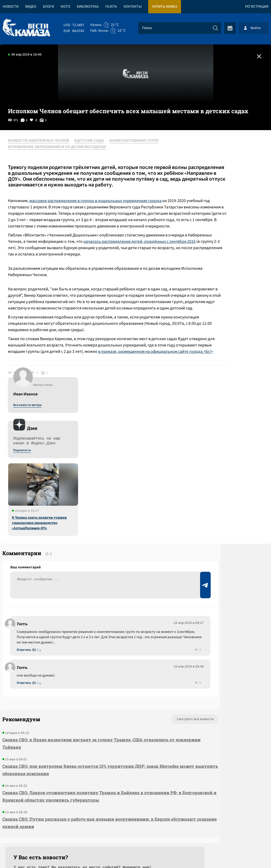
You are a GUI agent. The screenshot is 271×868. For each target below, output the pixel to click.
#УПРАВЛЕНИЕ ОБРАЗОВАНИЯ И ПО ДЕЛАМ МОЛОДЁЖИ (62, 147)
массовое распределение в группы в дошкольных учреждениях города (101, 207)
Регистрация (257, 7)
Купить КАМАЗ (165, 7)
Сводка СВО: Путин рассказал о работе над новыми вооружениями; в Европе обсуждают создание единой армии (76, 746)
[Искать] (215, 28)
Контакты (133, 7)
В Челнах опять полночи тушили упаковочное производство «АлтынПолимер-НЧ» (224, 264)
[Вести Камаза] (26, 28)
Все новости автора (212, 147)
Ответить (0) (30, 565)
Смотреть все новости (128, 635)
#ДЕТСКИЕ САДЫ (94, 141)
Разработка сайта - (251, 853)
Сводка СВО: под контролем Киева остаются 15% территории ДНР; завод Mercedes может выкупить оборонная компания (71, 686)
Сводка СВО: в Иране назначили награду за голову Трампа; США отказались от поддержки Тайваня (70, 659)
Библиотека (88, 7)
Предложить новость (219, 557)
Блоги (48, 7)
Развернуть (136, 833)
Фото (65, 7)
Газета (111, 7)
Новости (11, 7)
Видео (31, 7)
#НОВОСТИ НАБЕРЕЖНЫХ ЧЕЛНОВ (44, 141)
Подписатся (207, 192)
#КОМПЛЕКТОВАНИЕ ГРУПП (139, 141)
